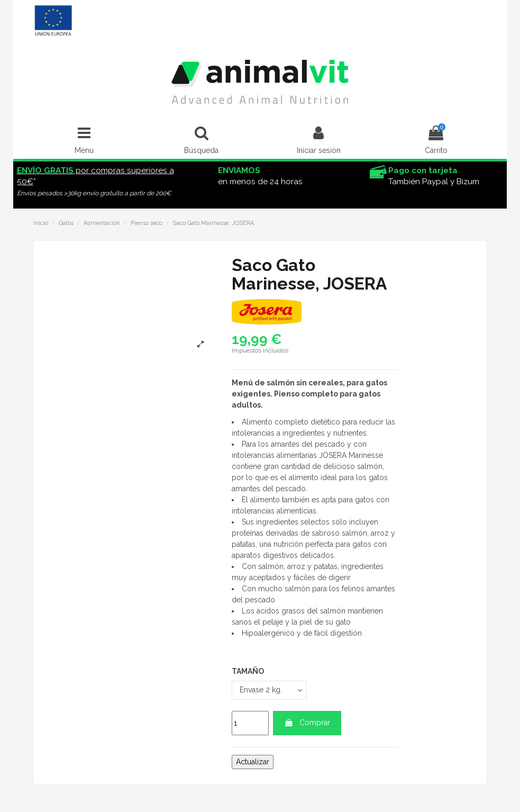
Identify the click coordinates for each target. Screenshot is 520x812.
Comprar (307, 723)
